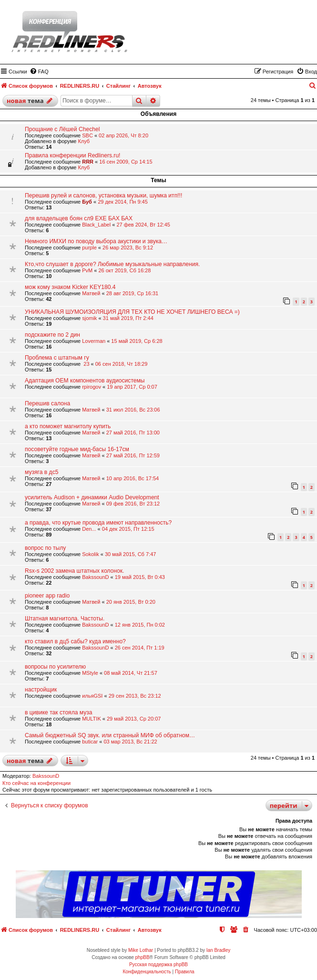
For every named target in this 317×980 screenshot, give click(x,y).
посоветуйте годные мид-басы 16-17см (77, 449)
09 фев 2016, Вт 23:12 (133, 504)
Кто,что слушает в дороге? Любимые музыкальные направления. (112, 264)
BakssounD (95, 577)
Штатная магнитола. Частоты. (65, 619)
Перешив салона (47, 403)
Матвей (91, 293)
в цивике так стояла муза (59, 712)
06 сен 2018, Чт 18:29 (122, 364)
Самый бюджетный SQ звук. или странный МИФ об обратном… (110, 735)
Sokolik (90, 554)
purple (89, 248)
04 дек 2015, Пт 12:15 (128, 529)
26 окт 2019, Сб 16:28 (124, 270)
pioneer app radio (47, 596)
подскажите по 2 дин (52, 335)
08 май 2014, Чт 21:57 (131, 673)
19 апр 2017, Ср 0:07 (132, 387)
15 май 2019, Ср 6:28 (137, 341)
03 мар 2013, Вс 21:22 (130, 742)
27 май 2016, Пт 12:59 (133, 455)
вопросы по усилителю (55, 667)
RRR (88, 162)
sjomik (89, 318)
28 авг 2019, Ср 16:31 (133, 293)
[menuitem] (39, 72)
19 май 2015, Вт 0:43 (140, 577)
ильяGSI (92, 696)
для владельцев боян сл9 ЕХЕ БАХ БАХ (79, 218)
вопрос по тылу (45, 548)
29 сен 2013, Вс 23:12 (135, 696)
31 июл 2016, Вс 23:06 (133, 410)
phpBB (143, 957)
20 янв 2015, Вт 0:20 (131, 602)
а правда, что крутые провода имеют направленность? (98, 523)
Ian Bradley (219, 950)
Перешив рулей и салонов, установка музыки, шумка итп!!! (103, 196)
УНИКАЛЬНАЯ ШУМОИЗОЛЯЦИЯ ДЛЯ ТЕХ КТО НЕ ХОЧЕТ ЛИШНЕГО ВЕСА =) (132, 312)
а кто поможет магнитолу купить (68, 426)
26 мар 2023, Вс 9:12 (128, 248)
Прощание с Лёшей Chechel (62, 129)
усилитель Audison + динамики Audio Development (92, 497)
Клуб (84, 141)
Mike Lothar (141, 950)
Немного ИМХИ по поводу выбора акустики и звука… (96, 241)
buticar (90, 742)
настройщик (41, 690)
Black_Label (96, 225)
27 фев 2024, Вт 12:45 (143, 225)
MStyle (90, 673)
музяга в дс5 (41, 472)
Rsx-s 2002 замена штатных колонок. (74, 571)
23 (86, 364)
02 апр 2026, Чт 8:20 (123, 135)
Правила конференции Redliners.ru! (72, 155)
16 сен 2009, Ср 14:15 (126, 162)
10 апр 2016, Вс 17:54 (133, 478)
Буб (87, 202)
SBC (87, 135)
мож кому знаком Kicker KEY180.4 (70, 287)
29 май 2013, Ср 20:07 (134, 719)
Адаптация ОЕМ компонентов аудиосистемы (85, 381)
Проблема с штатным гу (57, 358)
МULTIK (92, 719)
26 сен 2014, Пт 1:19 (140, 648)
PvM (87, 270)
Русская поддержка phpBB (158, 965)
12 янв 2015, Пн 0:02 (140, 625)
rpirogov (92, 387)
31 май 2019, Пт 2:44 (128, 318)
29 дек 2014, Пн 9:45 (123, 202)
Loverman (94, 341)
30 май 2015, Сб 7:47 (130, 554)
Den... (89, 529)
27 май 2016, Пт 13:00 (133, 433)
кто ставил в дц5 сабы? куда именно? (75, 641)
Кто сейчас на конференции (36, 783)
